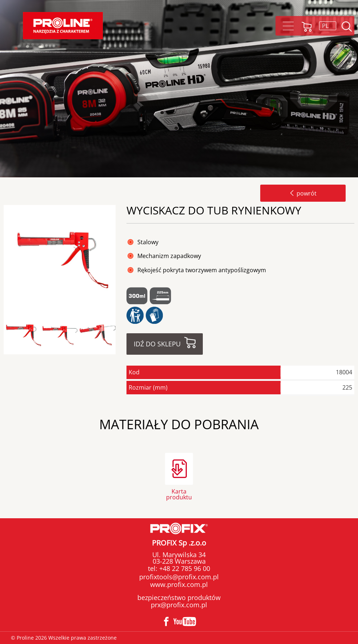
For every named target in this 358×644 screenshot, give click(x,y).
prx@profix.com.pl (179, 605)
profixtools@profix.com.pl (179, 577)
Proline (63, 26)
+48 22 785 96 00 (184, 568)
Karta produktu (179, 494)
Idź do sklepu (157, 344)
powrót (303, 193)
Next (122, 336)
